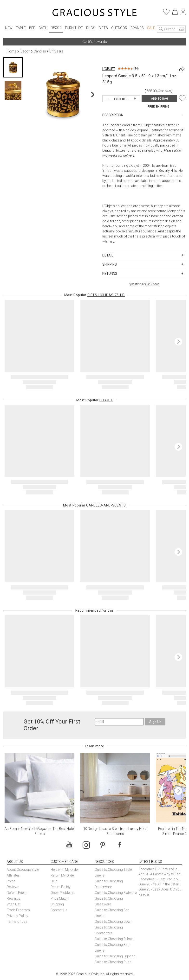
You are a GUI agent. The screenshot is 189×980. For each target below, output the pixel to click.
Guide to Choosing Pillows (115, 939)
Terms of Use (17, 922)
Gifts (103, 28)
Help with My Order (65, 870)
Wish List (14, 904)
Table (21, 28)
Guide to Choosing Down (114, 922)
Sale (151, 28)
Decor (56, 28)
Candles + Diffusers (49, 51)
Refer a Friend (17, 893)
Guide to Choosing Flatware (116, 893)
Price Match (60, 898)
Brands (137, 28)
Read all (144, 894)
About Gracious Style (23, 870)
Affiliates (13, 875)
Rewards (13, 898)
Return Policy (61, 887)
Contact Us (59, 910)
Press (11, 881)
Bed (32, 28)
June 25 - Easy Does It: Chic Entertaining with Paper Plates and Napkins (160, 889)
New (9, 28)
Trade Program (18, 910)
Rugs (91, 28)
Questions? (144, 284)
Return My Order (63, 875)
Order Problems (63, 893)
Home (11, 51)
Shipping (57, 904)
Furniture (74, 28)
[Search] (161, 29)
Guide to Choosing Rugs (113, 962)
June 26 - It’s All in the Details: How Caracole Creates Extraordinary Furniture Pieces (160, 884)
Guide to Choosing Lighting (115, 956)
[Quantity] (122, 99)
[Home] (94, 13)
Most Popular (94, 295)
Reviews (13, 887)
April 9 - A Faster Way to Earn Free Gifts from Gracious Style (160, 874)
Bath (43, 28)
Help (54, 881)
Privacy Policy (17, 916)
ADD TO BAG (160, 99)
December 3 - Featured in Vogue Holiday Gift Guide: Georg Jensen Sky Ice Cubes (160, 879)
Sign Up (155, 722)
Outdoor (119, 28)
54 (136, 69)
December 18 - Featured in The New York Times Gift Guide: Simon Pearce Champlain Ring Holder (160, 869)
